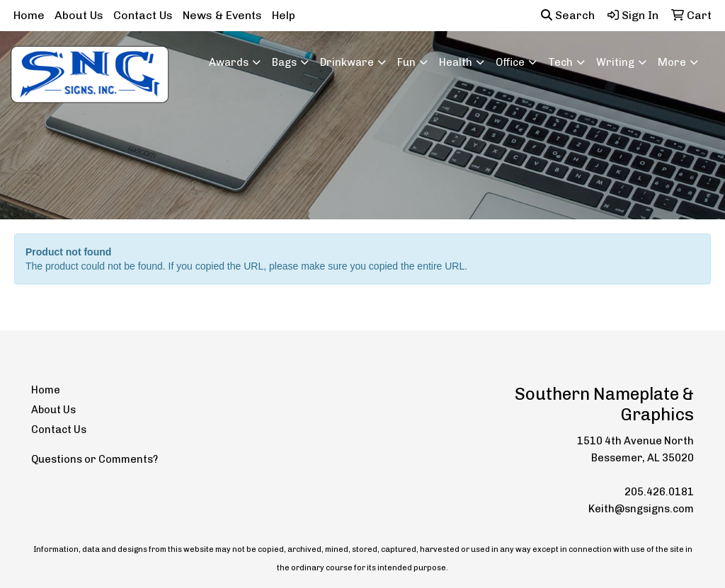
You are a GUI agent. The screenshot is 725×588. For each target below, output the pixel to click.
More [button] (672, 62)
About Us (79, 15)
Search (568, 15)
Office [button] (510, 62)
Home (29, 15)
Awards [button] (229, 62)
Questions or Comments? (95, 459)
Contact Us (143, 15)
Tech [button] (560, 62)
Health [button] (456, 62)
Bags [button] (284, 62)
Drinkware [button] (347, 62)
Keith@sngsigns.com (641, 509)
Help (284, 15)
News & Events (222, 15)
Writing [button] (615, 62)
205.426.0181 (659, 492)
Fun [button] (406, 62)
